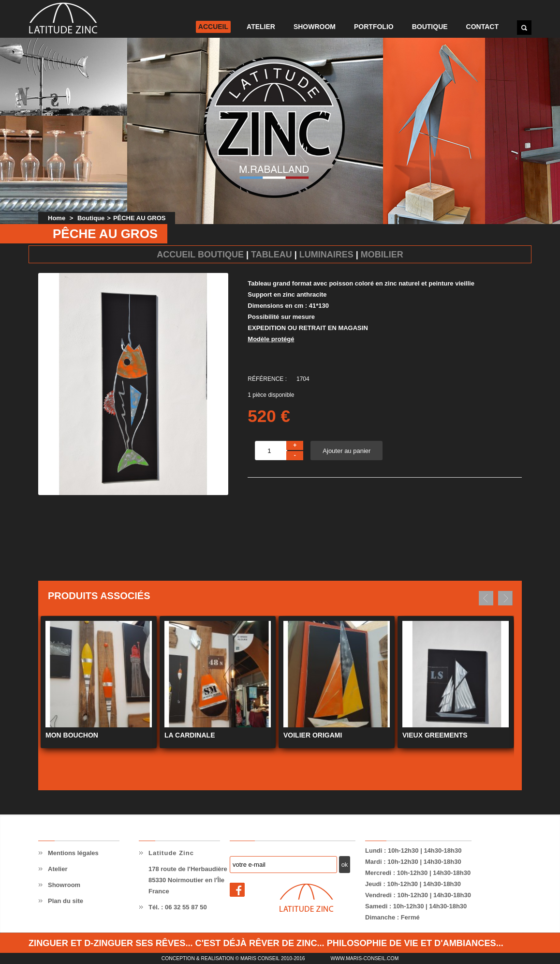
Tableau (272, 255)
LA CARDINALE (190, 735)
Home (57, 218)
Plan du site (66, 901)
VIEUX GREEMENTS (435, 735)
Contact (482, 27)
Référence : (267, 379)
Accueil (213, 27)
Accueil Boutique (200, 255)
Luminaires (326, 255)
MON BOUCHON (72, 735)
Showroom (315, 27)
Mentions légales (73, 853)
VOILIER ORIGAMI (313, 735)
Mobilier (382, 255)
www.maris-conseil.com (364, 958)
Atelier (261, 27)
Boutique (430, 27)
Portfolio (374, 27)
